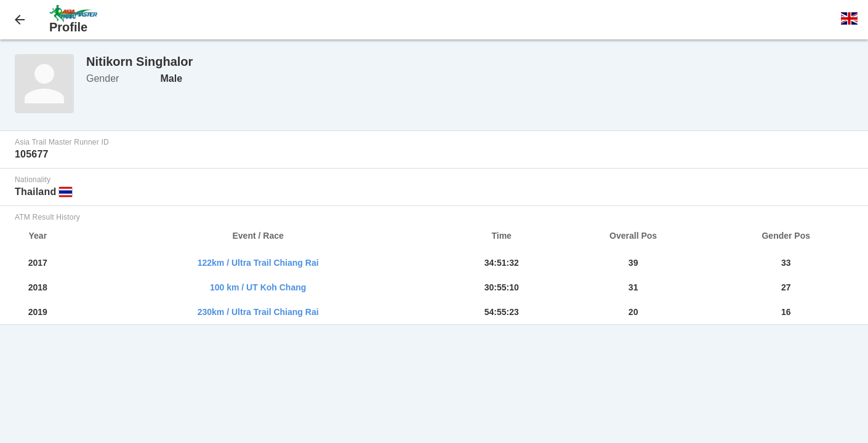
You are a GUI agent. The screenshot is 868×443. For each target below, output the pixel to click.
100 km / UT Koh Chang (258, 287)
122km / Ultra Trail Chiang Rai (258, 263)
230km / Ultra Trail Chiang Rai (258, 312)
